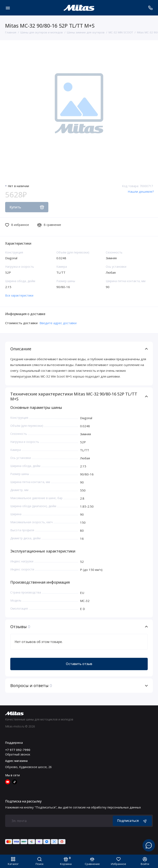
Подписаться (132, 821)
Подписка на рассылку (23, 801)
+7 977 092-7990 (18, 750)
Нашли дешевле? (141, 191)
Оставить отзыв (79, 664)
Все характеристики (19, 295)
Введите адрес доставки (58, 323)
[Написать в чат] (149, 845)
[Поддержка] (150, 8)
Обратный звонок (18, 754)
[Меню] (8, 8)
